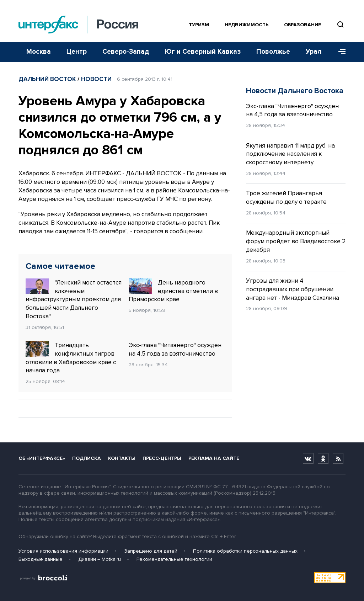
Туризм (199, 25)
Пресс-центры (162, 458)
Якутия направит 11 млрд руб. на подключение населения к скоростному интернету (290, 154)
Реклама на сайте (214, 458)
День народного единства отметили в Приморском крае (173, 291)
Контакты (122, 458)
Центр (77, 52)
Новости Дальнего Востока (295, 91)
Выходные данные (41, 559)
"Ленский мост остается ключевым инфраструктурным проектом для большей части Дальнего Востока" (74, 299)
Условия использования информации (63, 551)
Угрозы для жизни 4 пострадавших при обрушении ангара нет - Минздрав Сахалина (293, 289)
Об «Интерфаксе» (42, 458)
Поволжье (273, 52)
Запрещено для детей (151, 551)
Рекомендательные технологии (174, 559)
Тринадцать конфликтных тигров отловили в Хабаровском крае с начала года (71, 358)
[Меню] (339, 52)
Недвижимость (247, 25)
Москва (39, 52)
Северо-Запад (126, 52)
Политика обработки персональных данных (245, 551)
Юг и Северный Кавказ (203, 52)
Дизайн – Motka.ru (100, 559)
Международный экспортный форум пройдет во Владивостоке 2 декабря (296, 241)
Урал (314, 52)
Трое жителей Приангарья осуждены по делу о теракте (286, 198)
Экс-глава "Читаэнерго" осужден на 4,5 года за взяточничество (175, 349)
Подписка (87, 458)
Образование (303, 25)
